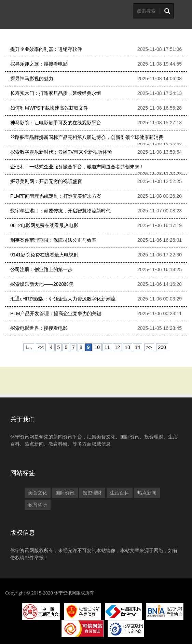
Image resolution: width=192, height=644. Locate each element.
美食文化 (38, 493)
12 (118, 347)
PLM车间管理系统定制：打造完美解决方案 (56, 196)
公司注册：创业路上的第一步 (41, 269)
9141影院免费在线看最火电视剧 (44, 255)
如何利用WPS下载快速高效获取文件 (49, 108)
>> (149, 347)
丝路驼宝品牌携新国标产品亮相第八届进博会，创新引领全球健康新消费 (87, 137)
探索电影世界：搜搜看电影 (39, 328)
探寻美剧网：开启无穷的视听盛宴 (46, 181)
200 (162, 347)
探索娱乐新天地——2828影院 (42, 284)
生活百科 (120, 493)
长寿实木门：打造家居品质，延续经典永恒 (56, 93)
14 (138, 347)
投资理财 (92, 493)
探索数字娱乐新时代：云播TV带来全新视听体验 (61, 152)
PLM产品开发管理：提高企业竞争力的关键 (56, 313)
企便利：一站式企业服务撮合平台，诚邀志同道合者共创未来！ (77, 167)
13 (127, 347)
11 (107, 347)
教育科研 (38, 505)
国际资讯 (65, 493)
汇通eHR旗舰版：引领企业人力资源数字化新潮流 (63, 299)
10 (97, 347)
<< (41, 347)
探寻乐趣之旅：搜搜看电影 (39, 64)
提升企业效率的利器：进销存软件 (46, 49)
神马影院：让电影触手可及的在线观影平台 (56, 123)
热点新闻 (147, 493)
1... (29, 347)
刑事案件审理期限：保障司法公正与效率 (53, 240)
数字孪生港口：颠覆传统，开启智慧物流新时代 (60, 211)
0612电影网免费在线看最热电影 (44, 225)
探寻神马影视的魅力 (32, 79)
